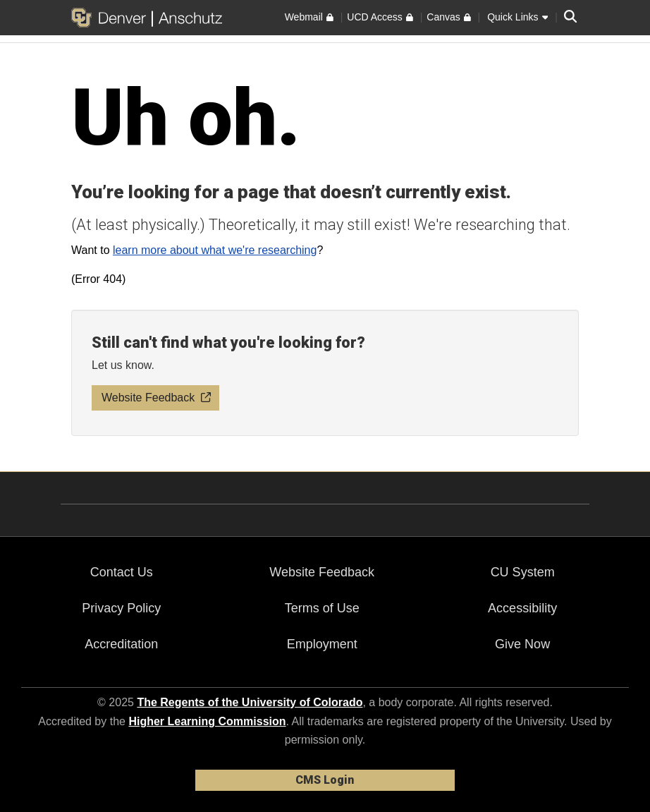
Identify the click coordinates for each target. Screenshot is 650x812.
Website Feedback (322, 572)
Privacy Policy (121, 608)
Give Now (522, 644)
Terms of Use (322, 608)
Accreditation (121, 644)
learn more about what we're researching (215, 250)
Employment (322, 644)
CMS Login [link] (325, 780)
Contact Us (122, 572)
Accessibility (522, 608)
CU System (523, 572)
